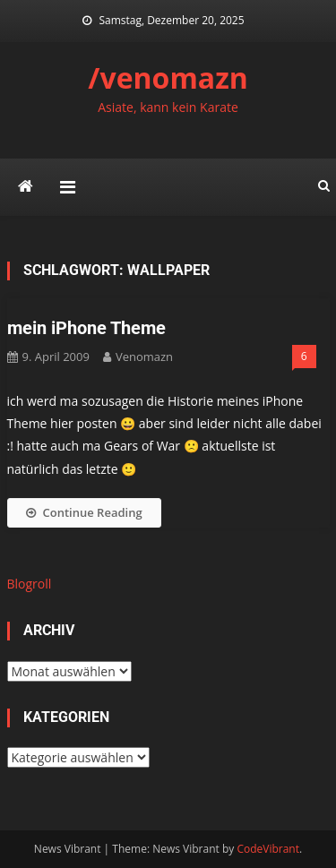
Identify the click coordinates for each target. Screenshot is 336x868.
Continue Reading (84, 512)
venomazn (144, 357)
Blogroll (30, 584)
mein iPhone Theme (86, 328)
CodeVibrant (268, 849)
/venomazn (168, 77)
